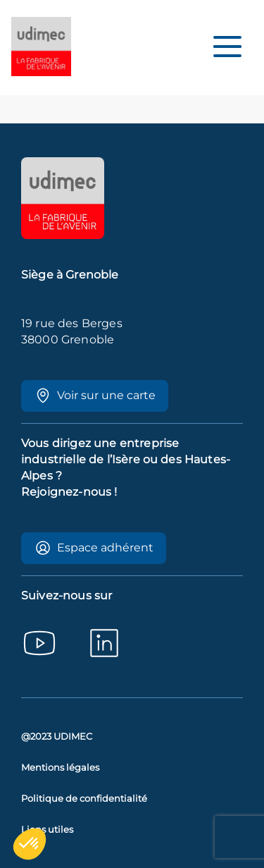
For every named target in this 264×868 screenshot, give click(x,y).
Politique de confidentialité (84, 799)
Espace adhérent (94, 548)
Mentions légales (60, 768)
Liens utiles (47, 830)
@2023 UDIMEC (57, 736)
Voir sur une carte (95, 396)
